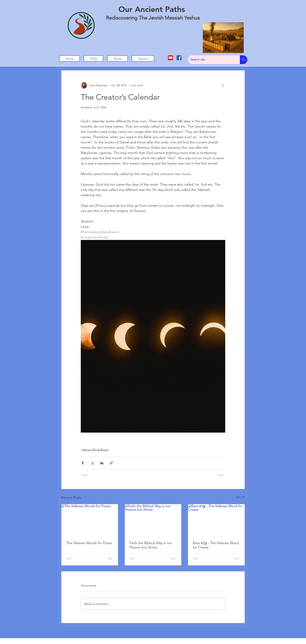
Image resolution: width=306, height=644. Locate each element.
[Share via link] (111, 463)
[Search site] (211, 60)
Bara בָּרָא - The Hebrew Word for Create (216, 545)
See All (240, 497)
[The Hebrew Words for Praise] (90, 520)
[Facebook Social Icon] (179, 58)
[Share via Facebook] (83, 463)
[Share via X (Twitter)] (92, 463)
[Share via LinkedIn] (102, 463)
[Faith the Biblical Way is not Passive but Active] (153, 520)
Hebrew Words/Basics (95, 450)
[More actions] (223, 85)
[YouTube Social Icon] (170, 58)
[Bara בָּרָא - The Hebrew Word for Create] (216, 520)
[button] (117, 58)
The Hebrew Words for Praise (89, 543)
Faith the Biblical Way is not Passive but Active (151, 545)
